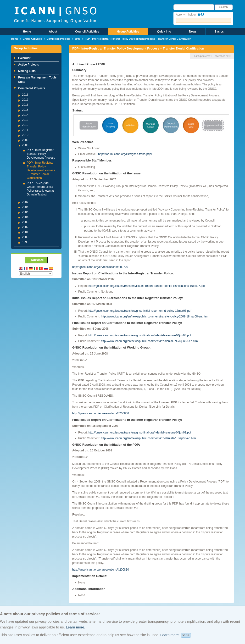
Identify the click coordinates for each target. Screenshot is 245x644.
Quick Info (164, 32)
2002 (25, 227)
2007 (25, 202)
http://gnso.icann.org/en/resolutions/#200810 (101, 570)
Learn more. (75, 627)
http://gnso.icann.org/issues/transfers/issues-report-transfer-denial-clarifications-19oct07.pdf (147, 286)
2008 (77, 39)
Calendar (24, 58)
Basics (219, 32)
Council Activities (87, 32)
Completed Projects (58, 39)
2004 (25, 217)
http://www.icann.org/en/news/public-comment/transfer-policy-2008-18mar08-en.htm (154, 316)
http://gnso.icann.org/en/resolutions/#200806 (101, 413)
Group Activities (128, 32)
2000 (25, 237)
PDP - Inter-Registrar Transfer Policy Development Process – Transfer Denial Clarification (41, 170)
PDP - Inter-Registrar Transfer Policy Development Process (41, 154)
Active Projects (29, 65)
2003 (25, 222)
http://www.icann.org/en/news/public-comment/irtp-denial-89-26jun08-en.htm (149, 341)
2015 (25, 110)
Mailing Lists (27, 71)
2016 (25, 105)
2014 (25, 115)
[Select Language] (36, 274)
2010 (25, 135)
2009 (25, 140)
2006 (25, 207)
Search (224, 7)
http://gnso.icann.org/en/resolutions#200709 (100, 267)
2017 (25, 100)
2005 (25, 212)
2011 (25, 130)
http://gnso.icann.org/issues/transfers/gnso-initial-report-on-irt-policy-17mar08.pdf (140, 311)
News (193, 32)
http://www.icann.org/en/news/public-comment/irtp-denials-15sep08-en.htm (148, 438)
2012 (25, 125)
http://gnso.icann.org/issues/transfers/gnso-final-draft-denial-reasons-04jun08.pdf (140, 335)
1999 (25, 242)
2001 (25, 232)
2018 (25, 95)
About (53, 32)
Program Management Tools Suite (37, 80)
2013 (25, 120)
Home (27, 32)
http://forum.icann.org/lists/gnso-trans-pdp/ (125, 154)
